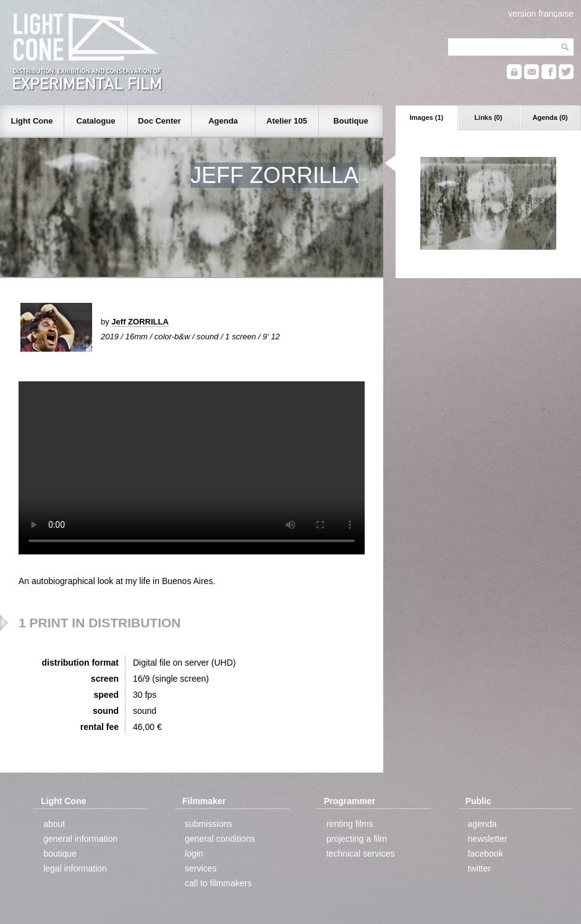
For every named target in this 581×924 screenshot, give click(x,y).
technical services (361, 854)
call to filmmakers (218, 883)
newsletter (488, 839)
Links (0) (488, 117)
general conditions (220, 839)
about (54, 824)
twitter (479, 868)
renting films (350, 824)
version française (541, 14)
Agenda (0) (550, 117)
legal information (75, 868)
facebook (486, 854)
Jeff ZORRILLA (140, 322)
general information (80, 839)
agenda (482, 824)
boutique (60, 854)
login (194, 854)
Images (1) (426, 117)
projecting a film (357, 839)
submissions (209, 824)
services (201, 868)
